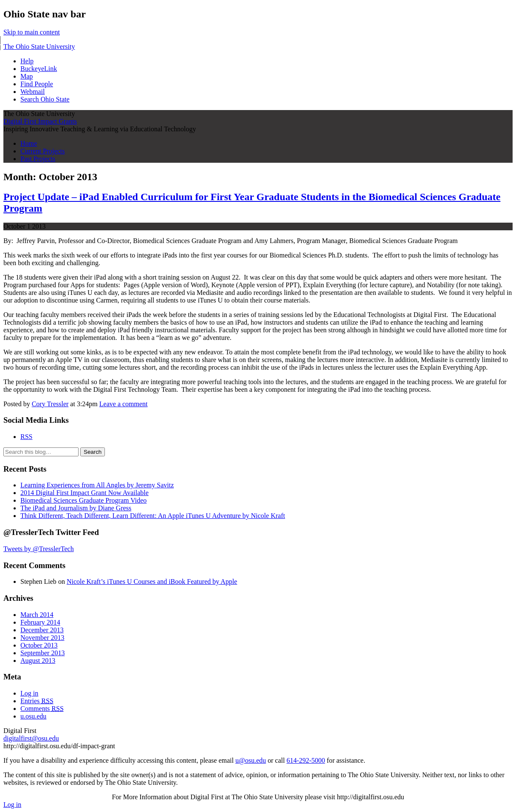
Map (27, 76)
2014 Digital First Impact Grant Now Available (85, 493)
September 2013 (42, 653)
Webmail (32, 92)
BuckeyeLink (39, 69)
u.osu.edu (33, 716)
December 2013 (42, 630)
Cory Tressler (50, 404)
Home (29, 143)
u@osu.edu (251, 760)
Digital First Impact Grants (40, 121)
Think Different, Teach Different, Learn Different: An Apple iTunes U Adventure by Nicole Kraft (153, 516)
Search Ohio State (45, 99)
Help (27, 61)
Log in (29, 693)
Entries (37, 701)
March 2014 (37, 615)
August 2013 (38, 661)
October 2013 (39, 645)
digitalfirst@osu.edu (31, 738)
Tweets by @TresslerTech (39, 549)
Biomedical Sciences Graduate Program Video (83, 500)
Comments (42, 709)
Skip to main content (32, 32)
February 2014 (40, 622)
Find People (37, 84)
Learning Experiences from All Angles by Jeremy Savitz (97, 485)
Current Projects (42, 151)
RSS (26, 437)
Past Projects (38, 159)
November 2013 (42, 638)
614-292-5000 (306, 760)
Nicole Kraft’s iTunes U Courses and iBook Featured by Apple (152, 581)
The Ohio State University (39, 47)
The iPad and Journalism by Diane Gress (76, 508)
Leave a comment (124, 404)
